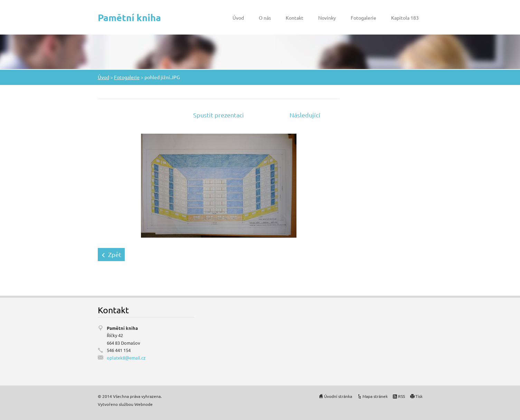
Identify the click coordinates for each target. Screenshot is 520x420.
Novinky (327, 18)
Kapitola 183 (405, 18)
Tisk (419, 396)
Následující (305, 115)
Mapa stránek (375, 396)
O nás (265, 18)
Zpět (115, 254)
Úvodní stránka (338, 396)
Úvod (238, 18)
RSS (401, 396)
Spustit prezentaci (219, 115)
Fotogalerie (363, 18)
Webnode (144, 404)
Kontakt (295, 18)
